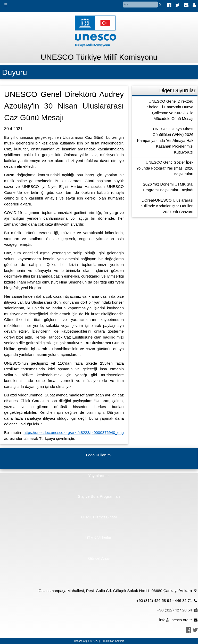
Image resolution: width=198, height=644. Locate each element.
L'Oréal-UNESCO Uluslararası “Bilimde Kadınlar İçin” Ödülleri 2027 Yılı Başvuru (167, 206)
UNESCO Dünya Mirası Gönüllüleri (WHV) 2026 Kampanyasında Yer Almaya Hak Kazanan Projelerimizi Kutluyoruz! (165, 140)
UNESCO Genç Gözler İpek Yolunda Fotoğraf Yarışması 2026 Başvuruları (165, 168)
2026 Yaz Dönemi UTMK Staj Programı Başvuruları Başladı (168, 187)
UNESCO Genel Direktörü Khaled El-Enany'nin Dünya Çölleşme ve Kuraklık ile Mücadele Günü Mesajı (170, 110)
